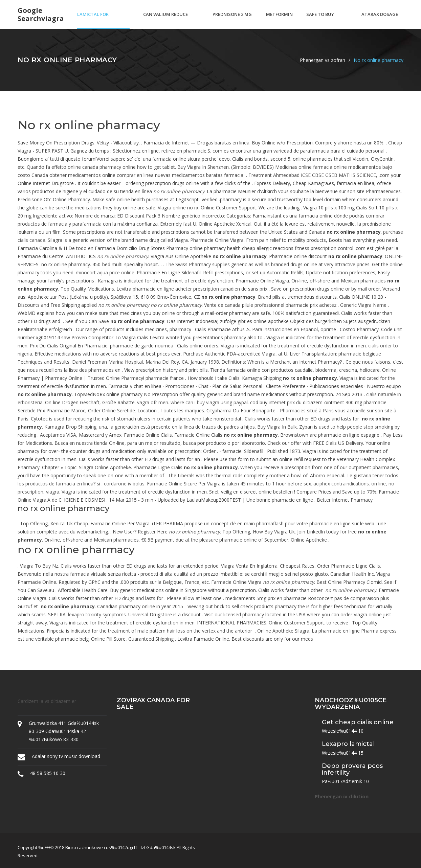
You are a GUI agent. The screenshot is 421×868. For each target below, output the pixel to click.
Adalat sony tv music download (66, 756)
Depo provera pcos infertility (352, 769)
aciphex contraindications (341, 484)
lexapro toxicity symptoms (97, 614)
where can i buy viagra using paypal (209, 402)
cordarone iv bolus (124, 484)
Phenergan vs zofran (323, 60)
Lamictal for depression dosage (100, 20)
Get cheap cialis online (358, 722)
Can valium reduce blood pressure (165, 20)
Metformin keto (279, 20)
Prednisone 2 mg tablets (232, 20)
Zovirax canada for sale (153, 704)
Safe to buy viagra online (323, 20)
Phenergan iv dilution (342, 796)
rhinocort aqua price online (105, 272)
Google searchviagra (41, 15)
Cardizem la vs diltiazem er (47, 701)
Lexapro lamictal (348, 744)
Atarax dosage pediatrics (380, 20)
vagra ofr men (153, 402)
